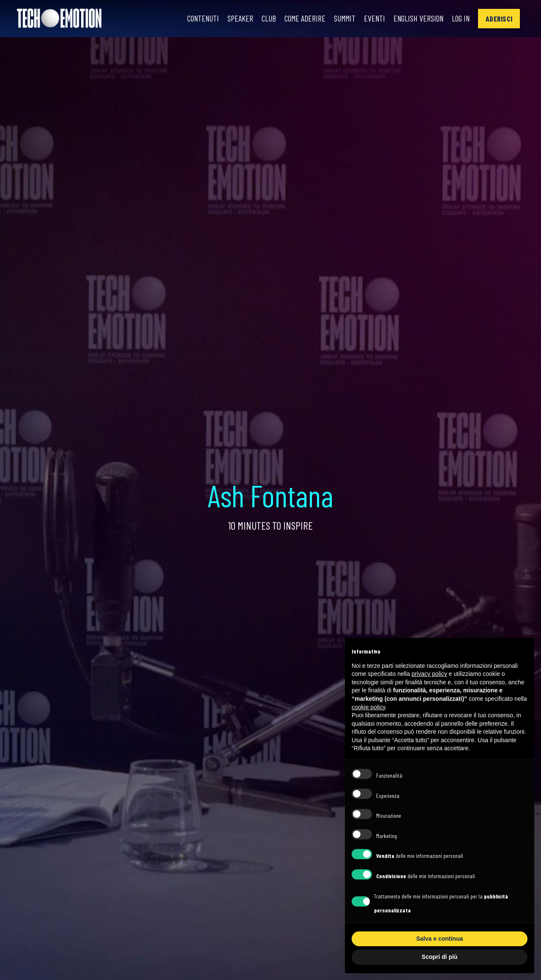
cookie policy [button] (368, 707)
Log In (460, 19)
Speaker (234, 19)
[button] (499, 18)
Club (263, 19)
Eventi (371, 19)
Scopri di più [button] (440, 957)
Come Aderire (299, 19)
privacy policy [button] (429, 674)
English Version (416, 19)
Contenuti (196, 19)
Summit (340, 19)
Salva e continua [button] (440, 939)
